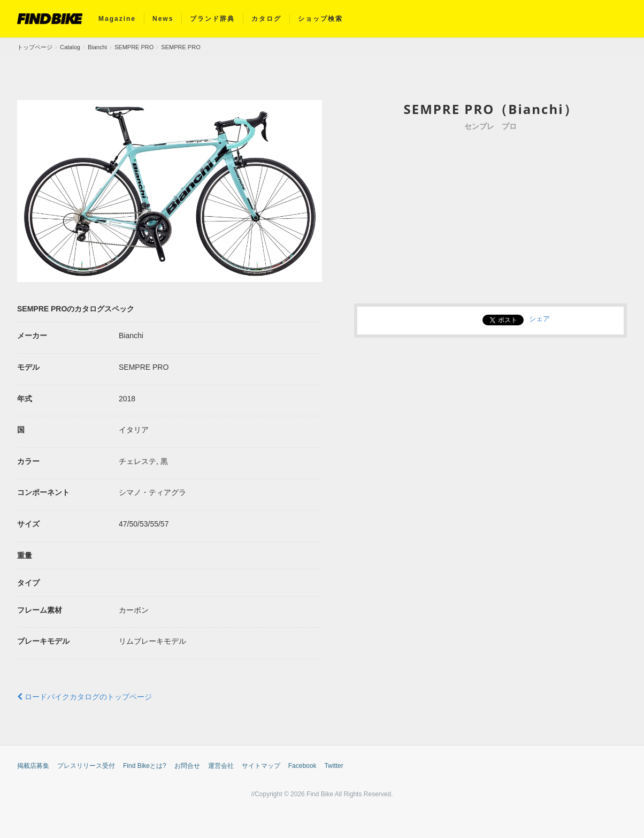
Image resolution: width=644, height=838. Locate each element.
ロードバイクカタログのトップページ (85, 697)
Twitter (333, 766)
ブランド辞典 (212, 19)
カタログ (266, 19)
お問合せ (187, 766)
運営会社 (221, 766)
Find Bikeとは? (145, 766)
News (163, 19)
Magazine (117, 19)
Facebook (302, 766)
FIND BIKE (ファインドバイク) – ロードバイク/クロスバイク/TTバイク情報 (50, 19)
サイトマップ (261, 766)
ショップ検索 (320, 19)
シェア (540, 318)
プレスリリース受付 (86, 766)
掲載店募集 (33, 766)
